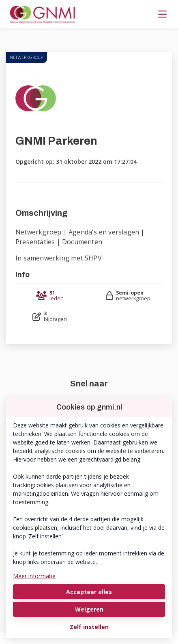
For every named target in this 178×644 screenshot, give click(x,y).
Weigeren (89, 609)
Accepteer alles (89, 592)
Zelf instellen (89, 627)
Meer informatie (34, 576)
